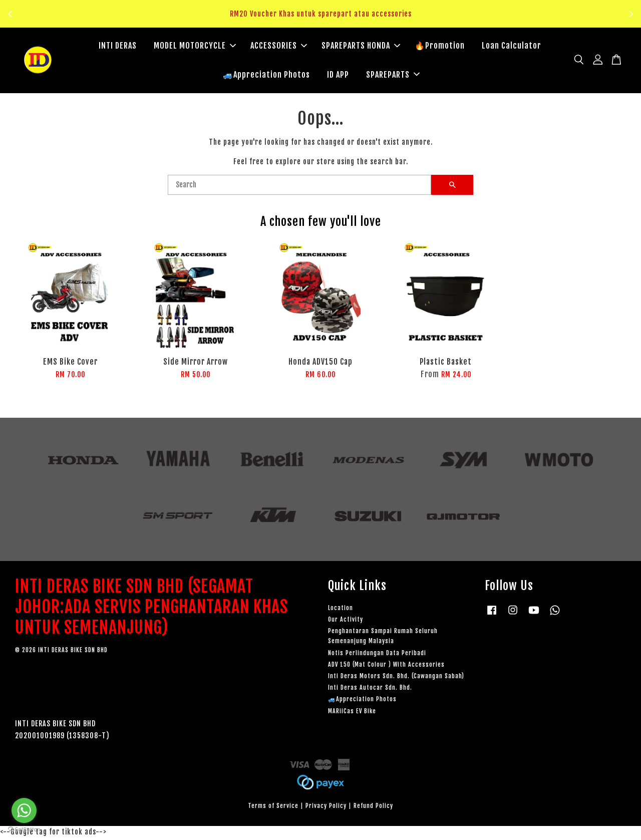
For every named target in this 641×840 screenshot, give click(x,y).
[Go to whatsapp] (24, 810)
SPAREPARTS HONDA (361, 47)
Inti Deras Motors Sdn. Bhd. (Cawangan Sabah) (396, 678)
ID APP (338, 75)
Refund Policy (373, 808)
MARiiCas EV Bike (352, 713)
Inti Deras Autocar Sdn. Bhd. (370, 689)
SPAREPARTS (393, 75)
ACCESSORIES (279, 47)
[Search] (299, 187)
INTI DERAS (118, 47)
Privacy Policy (326, 808)
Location (341, 609)
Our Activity (346, 621)
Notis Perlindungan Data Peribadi (377, 654)
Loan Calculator (512, 47)
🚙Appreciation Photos (266, 75)
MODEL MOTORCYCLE (195, 47)
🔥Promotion (440, 47)
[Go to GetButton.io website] (24, 830)
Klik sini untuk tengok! (323, 20)
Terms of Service (273, 808)
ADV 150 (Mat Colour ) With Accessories (386, 666)
